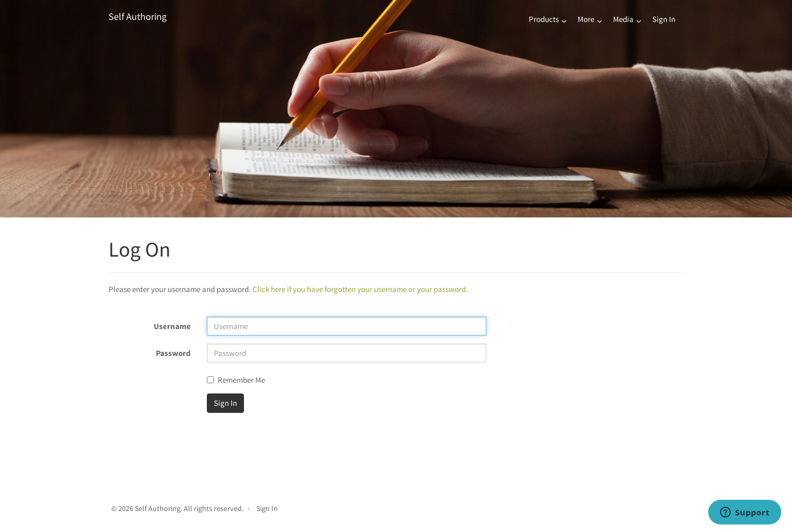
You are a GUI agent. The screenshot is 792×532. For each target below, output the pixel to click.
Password (173, 353)
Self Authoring (138, 16)
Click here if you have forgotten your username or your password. (360, 289)
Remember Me (236, 380)
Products (544, 19)
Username (172, 326)
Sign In (664, 19)
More (586, 19)
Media (623, 19)
